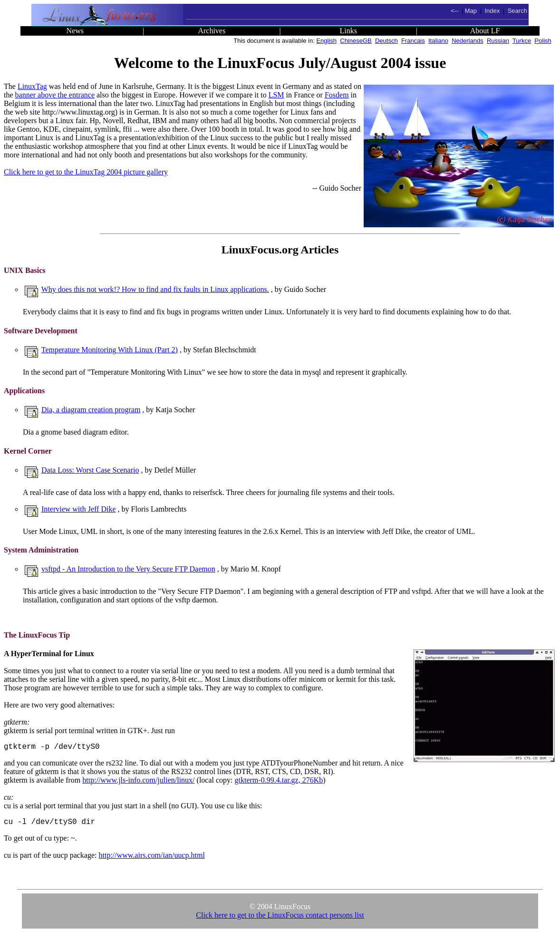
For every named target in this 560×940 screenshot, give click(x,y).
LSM (276, 95)
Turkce (522, 41)
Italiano (438, 41)
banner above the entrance (55, 95)
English (326, 41)
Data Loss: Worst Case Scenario (90, 470)
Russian (498, 41)
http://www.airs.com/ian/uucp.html (151, 859)
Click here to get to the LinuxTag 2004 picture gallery (86, 172)
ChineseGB (356, 41)
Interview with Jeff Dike (79, 509)
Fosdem (337, 95)
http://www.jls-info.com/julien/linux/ (138, 782)
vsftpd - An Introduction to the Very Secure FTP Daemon (128, 569)
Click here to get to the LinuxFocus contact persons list (280, 919)
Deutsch (386, 41)
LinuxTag (32, 86)
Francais (413, 41)
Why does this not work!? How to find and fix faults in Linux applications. (155, 289)
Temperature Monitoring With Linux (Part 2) (110, 350)
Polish (543, 41)
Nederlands (468, 41)
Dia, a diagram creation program (91, 410)
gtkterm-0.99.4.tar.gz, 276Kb (279, 782)
